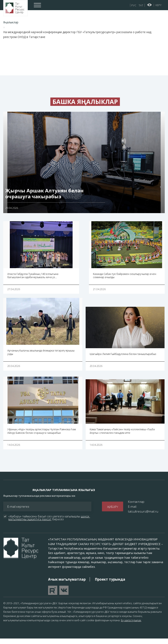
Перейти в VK (64, 596)
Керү (159, 5)
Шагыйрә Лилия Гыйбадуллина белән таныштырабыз (123, 359)
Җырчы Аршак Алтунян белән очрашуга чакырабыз (44, 198)
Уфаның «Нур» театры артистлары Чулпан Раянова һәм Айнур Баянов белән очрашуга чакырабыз (42, 436)
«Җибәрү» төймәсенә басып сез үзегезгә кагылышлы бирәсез (49, 523)
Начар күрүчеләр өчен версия (150, 5)
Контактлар (136, 507)
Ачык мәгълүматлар (67, 584)
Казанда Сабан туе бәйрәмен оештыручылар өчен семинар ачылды (125, 281)
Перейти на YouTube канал (53, 596)
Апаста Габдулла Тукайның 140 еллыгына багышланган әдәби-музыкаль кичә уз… (33, 281)
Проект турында (110, 584)
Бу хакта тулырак (131, 625)
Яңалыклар (11, 22)
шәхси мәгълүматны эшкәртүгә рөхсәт (49, 523)
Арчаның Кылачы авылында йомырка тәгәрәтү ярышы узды (41, 357)
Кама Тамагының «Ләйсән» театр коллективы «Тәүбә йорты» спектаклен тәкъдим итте (122, 436)
